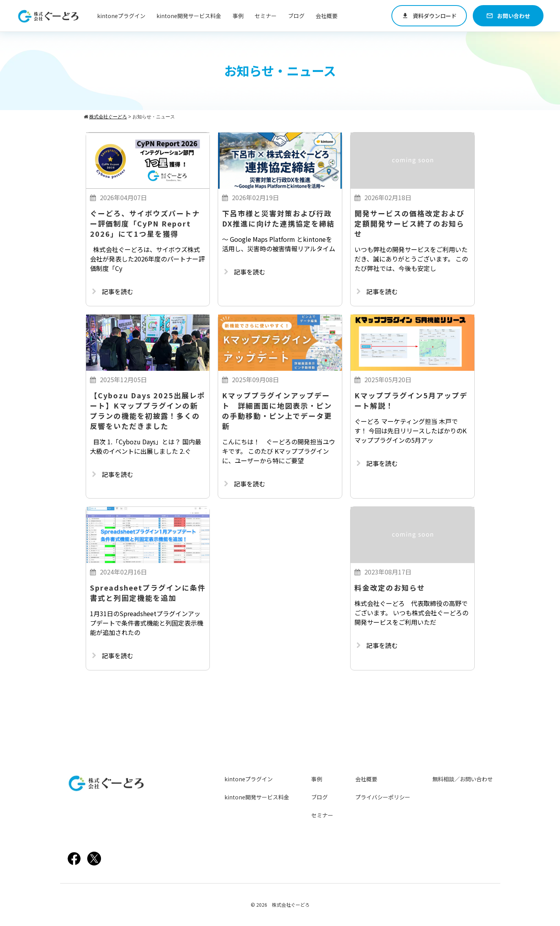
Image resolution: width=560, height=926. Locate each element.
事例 (238, 16)
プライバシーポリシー (383, 797)
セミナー (266, 16)
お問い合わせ (508, 16)
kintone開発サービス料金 (189, 16)
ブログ (296, 16)
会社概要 (327, 16)
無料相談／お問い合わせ (463, 779)
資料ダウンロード (429, 16)
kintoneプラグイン (121, 16)
